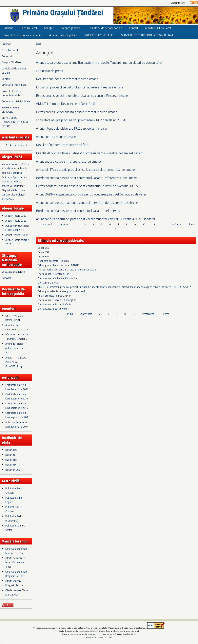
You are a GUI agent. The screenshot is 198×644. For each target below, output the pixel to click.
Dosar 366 (11, 450)
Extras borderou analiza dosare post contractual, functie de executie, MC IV (87, 186)
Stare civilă (11, 481)
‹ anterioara (86, 314)
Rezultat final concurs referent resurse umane (67, 79)
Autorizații (10, 377)
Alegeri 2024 (12, 157)
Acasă (38, 43)
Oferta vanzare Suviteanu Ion (53, 274)
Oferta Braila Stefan (48, 283)
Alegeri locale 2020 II (17, 216)
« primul (47, 224)
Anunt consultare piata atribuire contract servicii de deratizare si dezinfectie (87, 202)
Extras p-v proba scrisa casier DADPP (58, 265)
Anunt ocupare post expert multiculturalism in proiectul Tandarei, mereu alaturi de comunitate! (99, 62)
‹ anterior (64, 224)
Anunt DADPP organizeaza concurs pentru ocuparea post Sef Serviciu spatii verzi (91, 194)
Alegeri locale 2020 (16, 221)
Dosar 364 (11, 465)
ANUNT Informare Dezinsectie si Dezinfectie (66, 104)
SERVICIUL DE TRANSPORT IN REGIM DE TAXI (147, 35)
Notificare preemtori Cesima (53, 261)
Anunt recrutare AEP (17, 235)
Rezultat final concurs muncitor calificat (62, 145)
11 (154, 224)
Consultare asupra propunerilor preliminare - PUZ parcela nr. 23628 (81, 120)
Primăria (8, 28)
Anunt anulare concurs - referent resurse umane (68, 161)
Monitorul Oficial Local (158, 28)
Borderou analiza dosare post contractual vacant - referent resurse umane (86, 178)
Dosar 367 (11, 455)
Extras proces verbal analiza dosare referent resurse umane (77, 112)
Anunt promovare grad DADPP (54, 296)
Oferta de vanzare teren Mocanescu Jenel (15, 562)
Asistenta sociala (19, 145)
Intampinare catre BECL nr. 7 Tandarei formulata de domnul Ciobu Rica (16, 168)
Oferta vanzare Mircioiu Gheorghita (57, 300)
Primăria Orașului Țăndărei (63, 13)
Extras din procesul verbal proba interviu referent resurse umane (80, 87)
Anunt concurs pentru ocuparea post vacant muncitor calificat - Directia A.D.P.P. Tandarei (95, 219)
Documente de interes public (13, 291)
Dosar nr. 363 (13, 470)
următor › (176, 224)
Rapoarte (7, 278)
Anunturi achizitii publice (63, 35)
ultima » (167, 314)
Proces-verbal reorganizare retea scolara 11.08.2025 (67, 269)
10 (144, 224)
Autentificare (178, 3)
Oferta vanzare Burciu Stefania (54, 304)
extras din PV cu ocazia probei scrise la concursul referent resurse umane (85, 169)
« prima (69, 314)
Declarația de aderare (13, 272)
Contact (134, 28)
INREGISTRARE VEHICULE (99, 35)
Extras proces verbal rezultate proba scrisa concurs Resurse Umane (82, 95)
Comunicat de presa (49, 71)
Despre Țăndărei (71, 28)
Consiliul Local (29, 28)
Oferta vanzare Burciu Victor (53, 309)
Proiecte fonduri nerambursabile (23, 35)
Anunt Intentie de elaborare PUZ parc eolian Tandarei (72, 128)
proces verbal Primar (13, 186)
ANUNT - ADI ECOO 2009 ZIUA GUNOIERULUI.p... (16, 362)
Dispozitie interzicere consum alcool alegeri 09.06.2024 (14, 194)
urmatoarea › (149, 314)
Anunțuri (49, 28)
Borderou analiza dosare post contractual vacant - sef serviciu (78, 211)
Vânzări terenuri (15, 541)
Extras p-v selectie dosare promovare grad (61, 291)
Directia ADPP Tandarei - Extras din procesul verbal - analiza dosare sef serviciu (90, 153)
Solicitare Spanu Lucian (14, 177)
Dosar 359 (43, 248)
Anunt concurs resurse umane (56, 137)
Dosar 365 (11, 460)
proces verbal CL (11, 181)
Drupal (109, 637)
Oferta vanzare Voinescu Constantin (57, 278)
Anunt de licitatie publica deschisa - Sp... (15, 348)
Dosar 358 (43, 252)
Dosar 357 (43, 256)
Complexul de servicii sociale (105, 28)
